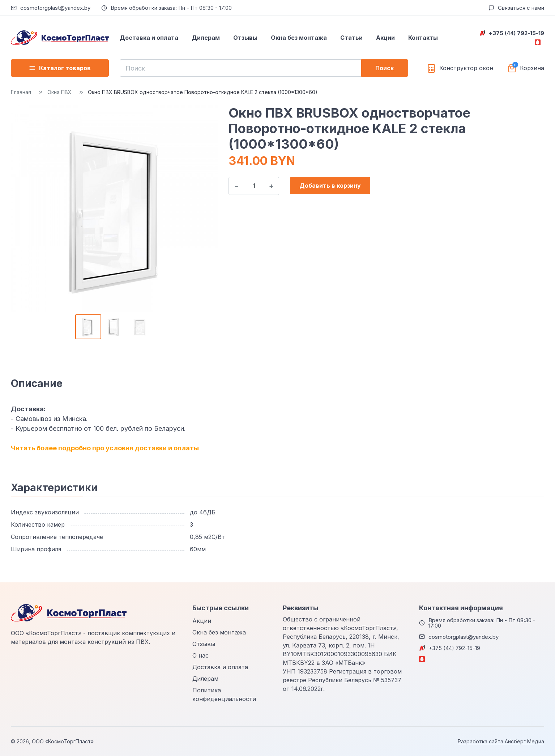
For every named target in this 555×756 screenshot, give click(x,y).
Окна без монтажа (299, 38)
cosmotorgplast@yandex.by (55, 8)
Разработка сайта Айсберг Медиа (501, 741)
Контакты (423, 38)
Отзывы (245, 38)
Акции (385, 38)
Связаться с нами (521, 8)
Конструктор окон (466, 68)
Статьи (351, 38)
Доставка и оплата (149, 38)
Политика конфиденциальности (224, 695)
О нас (200, 655)
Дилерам (206, 38)
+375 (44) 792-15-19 (516, 33)
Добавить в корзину (330, 186)
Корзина (532, 68)
